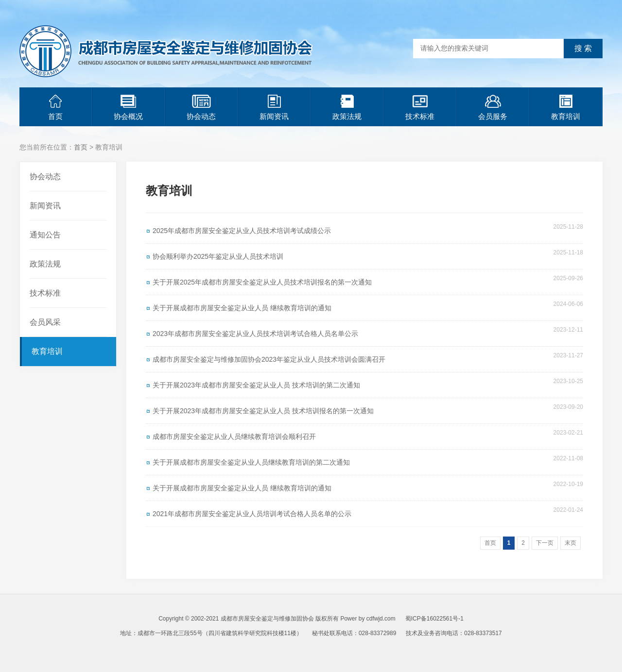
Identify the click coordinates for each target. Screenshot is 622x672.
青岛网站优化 (305, 648)
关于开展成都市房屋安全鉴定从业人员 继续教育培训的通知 (242, 308)
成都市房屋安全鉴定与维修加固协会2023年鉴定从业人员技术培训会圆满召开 (269, 359)
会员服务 (493, 108)
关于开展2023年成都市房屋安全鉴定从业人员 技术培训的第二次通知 (256, 385)
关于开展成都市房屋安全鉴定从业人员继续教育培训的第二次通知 (251, 462)
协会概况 (128, 108)
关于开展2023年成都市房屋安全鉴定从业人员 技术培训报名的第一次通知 (263, 411)
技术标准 (420, 108)
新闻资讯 (274, 108)
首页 (55, 108)
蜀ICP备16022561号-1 (434, 619)
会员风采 (45, 322)
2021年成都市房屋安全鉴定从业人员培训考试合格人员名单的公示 (252, 514)
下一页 (545, 543)
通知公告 (45, 235)
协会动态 (201, 108)
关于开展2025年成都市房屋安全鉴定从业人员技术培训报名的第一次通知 (262, 282)
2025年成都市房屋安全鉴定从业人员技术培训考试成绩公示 (242, 231)
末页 (570, 543)
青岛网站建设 (346, 648)
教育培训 (566, 108)
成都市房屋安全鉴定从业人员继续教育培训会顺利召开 (234, 437)
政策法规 (347, 108)
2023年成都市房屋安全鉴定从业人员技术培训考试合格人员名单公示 (255, 334)
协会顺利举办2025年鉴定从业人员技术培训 (218, 256)
